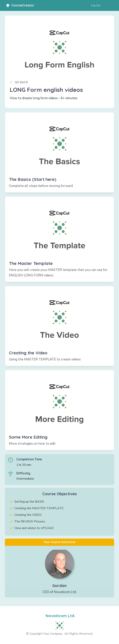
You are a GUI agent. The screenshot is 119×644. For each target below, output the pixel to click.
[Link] (59, 152)
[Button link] (96, 5)
